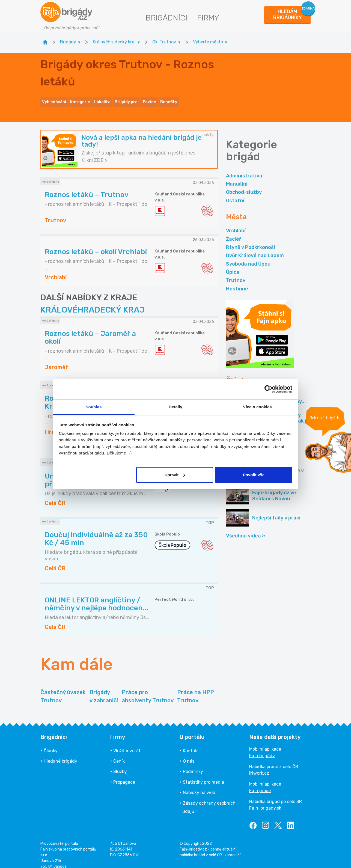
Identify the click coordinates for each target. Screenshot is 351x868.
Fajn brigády (262, 749)
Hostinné (237, 282)
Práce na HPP (196, 690)
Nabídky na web (199, 786)
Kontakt (191, 744)
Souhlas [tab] (93, 407)
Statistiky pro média (203, 775)
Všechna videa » (246, 529)
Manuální (237, 177)
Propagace (124, 775)
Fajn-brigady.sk (265, 801)
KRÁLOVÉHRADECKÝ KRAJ (93, 303)
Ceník (119, 754)
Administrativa (244, 169)
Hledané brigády (60, 754)
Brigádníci (166, 18)
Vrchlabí (236, 224)
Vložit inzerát (127, 744)
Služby (120, 765)
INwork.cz (259, 766)
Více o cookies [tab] (257, 407)
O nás (189, 754)
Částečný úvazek (63, 690)
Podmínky (193, 765)
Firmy (208, 18)
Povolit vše (254, 475)
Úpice (233, 265)
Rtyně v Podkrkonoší (251, 240)
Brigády (104, 690)
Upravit (175, 475)
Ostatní (235, 194)
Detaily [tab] (175, 407)
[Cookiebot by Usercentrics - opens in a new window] (268, 389)
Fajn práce (260, 784)
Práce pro (148, 690)
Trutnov (236, 274)
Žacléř (234, 232)
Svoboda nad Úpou (248, 257)
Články (51, 744)
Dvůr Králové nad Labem (255, 249)
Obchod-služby (244, 186)
